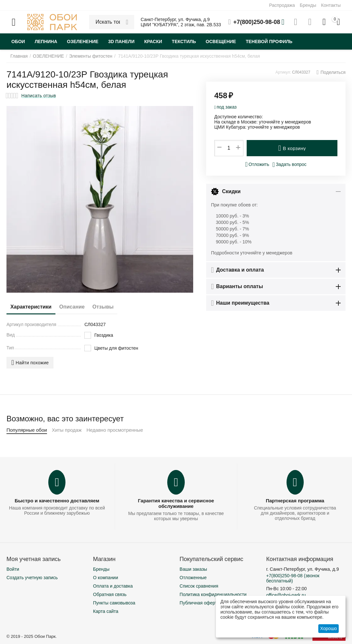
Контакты (331, 5)
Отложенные (193, 578)
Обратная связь (110, 594)
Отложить (257, 164)
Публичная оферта (200, 603)
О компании (106, 578)
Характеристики (34, 307)
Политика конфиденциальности (213, 594)
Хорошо (329, 628)
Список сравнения (199, 586)
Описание (80, 307)
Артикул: (283, 72)
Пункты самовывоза (114, 603)
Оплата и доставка (113, 586)
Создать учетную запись (32, 578)
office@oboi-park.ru (286, 595)
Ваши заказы (193, 569)
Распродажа (282, 5)
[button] (331, 72)
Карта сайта (106, 611)
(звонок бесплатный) (293, 578)
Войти (13, 569)
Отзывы (116, 307)
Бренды (308, 5)
